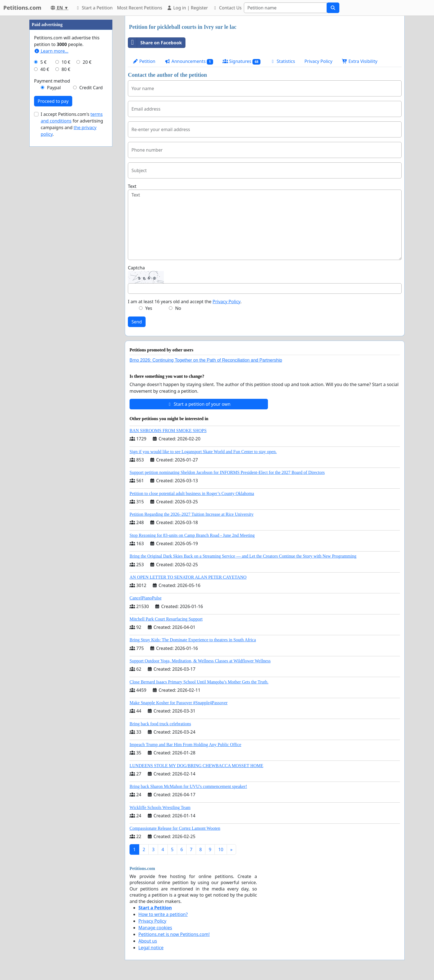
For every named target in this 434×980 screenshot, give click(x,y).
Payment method (52, 81)
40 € (45, 69)
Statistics (282, 61)
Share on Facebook (155, 43)
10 (221, 849)
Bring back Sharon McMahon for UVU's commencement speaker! (188, 786)
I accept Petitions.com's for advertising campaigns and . (72, 124)
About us (148, 941)
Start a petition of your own (199, 404)
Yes (149, 308)
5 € (43, 62)
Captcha (136, 268)
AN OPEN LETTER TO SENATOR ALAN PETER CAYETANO (188, 577)
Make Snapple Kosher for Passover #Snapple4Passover (179, 703)
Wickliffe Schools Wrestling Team (160, 807)
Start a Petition (94, 8)
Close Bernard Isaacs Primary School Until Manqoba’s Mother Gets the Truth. (199, 682)
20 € (87, 62)
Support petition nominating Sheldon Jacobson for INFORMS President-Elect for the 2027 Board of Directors (227, 472)
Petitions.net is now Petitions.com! (174, 934)
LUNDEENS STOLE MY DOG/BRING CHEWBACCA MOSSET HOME (196, 766)
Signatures (242, 61)
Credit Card (91, 88)
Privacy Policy (318, 61)
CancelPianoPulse (146, 598)
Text (132, 186)
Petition (144, 61)
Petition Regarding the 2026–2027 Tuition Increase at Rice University (192, 514)
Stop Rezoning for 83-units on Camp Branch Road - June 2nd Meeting (192, 535)
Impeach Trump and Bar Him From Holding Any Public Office (185, 745)
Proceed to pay (53, 101)
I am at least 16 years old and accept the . (185, 302)
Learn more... (51, 51)
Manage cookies (155, 928)
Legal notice (151, 948)
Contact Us (227, 8)
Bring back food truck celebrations (160, 724)
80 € (66, 69)
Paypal (54, 88)
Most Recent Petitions (140, 8)
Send (137, 322)
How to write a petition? (163, 914)
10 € (66, 62)
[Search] (285, 8)
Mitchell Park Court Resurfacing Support (166, 619)
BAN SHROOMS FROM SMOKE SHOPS (168, 431)
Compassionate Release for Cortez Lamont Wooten (175, 828)
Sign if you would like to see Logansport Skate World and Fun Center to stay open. (203, 452)
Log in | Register (187, 8)
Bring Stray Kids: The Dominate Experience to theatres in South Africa (193, 640)
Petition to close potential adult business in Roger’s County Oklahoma (192, 493)
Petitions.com (22, 8)
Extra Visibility (360, 61)
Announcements (189, 61)
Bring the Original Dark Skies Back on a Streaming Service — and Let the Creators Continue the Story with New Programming (243, 556)
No (178, 308)
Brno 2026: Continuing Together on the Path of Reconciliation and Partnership (206, 360)
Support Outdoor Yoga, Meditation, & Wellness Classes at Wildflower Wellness (200, 661)
